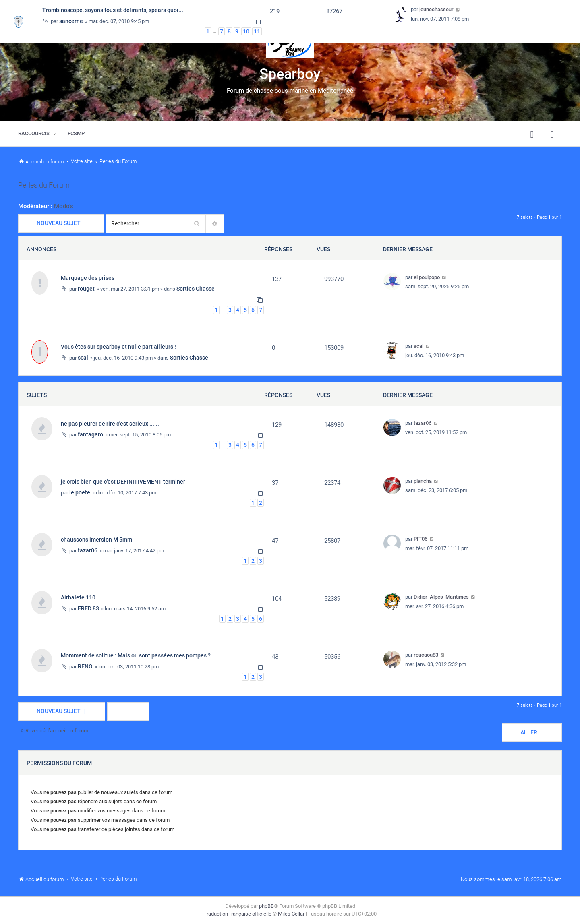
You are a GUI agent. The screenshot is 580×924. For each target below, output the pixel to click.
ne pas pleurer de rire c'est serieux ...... (110, 424)
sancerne (71, 21)
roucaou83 (426, 655)
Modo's (64, 206)
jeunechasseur (436, 9)
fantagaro (90, 434)
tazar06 (423, 423)
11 (257, 31)
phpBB (266, 906)
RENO (85, 666)
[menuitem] (532, 134)
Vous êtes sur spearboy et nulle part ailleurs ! (118, 347)
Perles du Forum (44, 185)
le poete (80, 492)
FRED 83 (88, 608)
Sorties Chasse (196, 289)
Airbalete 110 (78, 597)
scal (83, 358)
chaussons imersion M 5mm (96, 540)
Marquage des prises (88, 278)
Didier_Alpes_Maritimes (441, 597)
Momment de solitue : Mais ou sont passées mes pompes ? (136, 655)
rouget (86, 289)
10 (246, 31)
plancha (423, 481)
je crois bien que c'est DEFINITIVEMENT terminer (123, 482)
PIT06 (420, 539)
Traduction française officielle (237, 914)
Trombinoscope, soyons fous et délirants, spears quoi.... (114, 10)
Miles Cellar (291, 914)
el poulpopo (427, 277)
